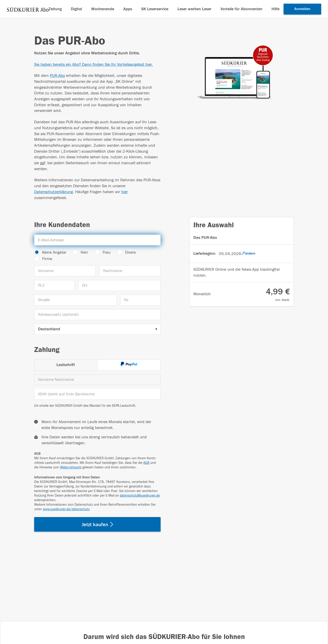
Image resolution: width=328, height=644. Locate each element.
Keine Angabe (54, 252)
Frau (107, 252)
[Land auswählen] (97, 329)
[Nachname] (130, 271)
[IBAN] (97, 394)
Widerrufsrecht (71, 467)
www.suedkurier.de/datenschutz (66, 509)
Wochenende (103, 9)
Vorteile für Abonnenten (241, 9)
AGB (146, 463)
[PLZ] (54, 285)
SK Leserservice (155, 9)
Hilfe (275, 9)
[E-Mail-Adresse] (97, 240)
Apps (128, 9)
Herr (84, 252)
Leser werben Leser (194, 9)
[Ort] (119, 285)
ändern (249, 253)
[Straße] (75, 300)
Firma (47, 259)
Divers (130, 252)
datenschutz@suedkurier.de (140, 496)
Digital (76, 9)
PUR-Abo (57, 76)
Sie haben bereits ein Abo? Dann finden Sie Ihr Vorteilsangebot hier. (94, 64)
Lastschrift (66, 365)
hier (124, 192)
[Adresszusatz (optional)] (97, 315)
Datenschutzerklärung (54, 192)
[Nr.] (140, 300)
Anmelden (302, 9)
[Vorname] (65, 271)
